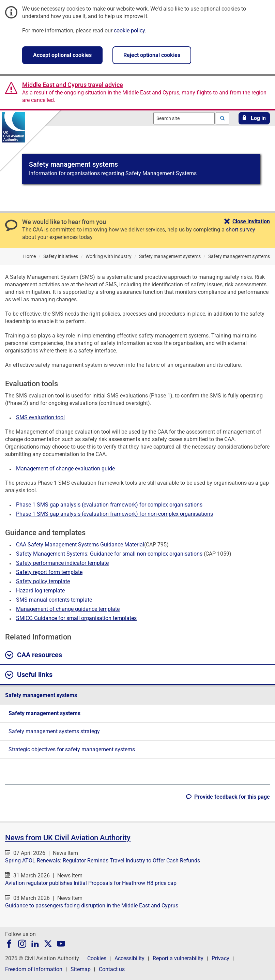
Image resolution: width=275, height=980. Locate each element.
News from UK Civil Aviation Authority (68, 838)
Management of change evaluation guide (65, 469)
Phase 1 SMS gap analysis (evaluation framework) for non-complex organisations (114, 514)
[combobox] (184, 118)
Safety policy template (43, 581)
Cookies (97, 958)
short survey (241, 230)
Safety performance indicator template (62, 563)
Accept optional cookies (62, 55)
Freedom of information (34, 969)
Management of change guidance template (68, 609)
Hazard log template (40, 591)
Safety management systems (41, 695)
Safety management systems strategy (54, 731)
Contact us (112, 969)
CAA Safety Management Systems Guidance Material (80, 545)
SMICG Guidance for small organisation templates (76, 618)
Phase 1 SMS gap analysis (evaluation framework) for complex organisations (109, 505)
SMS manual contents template (54, 600)
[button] (254, 118)
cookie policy (129, 31)
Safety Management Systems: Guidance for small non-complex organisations (109, 554)
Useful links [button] (29, 675)
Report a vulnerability (178, 958)
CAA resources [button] (34, 655)
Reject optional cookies (152, 55)
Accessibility (129, 958)
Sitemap (81, 969)
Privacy (220, 958)
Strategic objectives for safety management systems (72, 749)
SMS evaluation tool (40, 417)
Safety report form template (49, 572)
